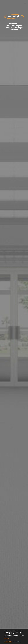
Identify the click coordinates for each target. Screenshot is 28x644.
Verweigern (16, 641)
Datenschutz (6, 638)
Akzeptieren (8, 641)
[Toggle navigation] (14, 3)
